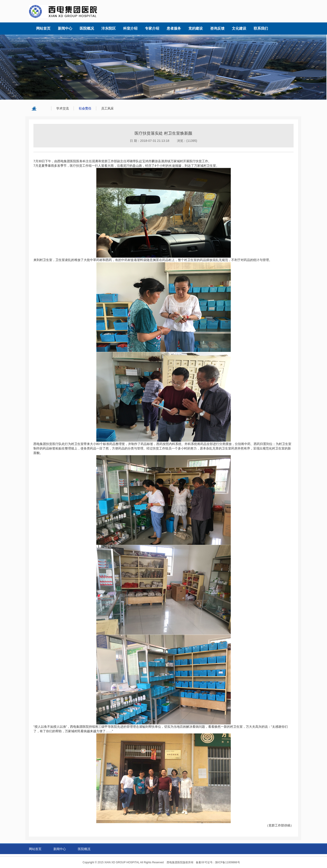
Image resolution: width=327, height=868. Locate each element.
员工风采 (107, 108)
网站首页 (35, 849)
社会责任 (85, 108)
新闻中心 (60, 849)
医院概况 (84, 849)
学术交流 (63, 108)
